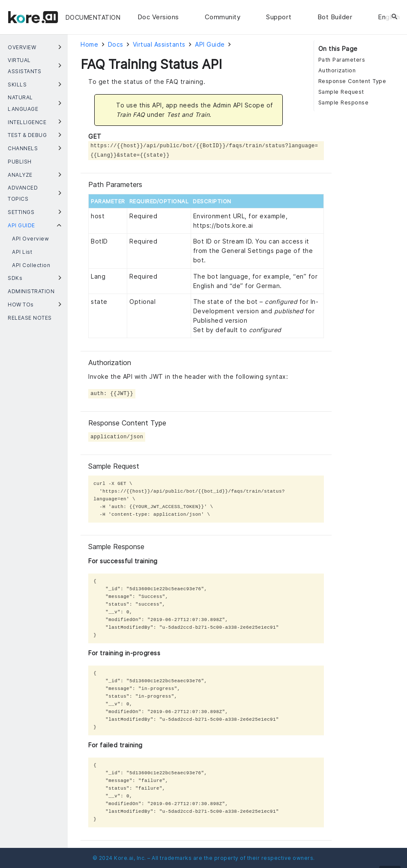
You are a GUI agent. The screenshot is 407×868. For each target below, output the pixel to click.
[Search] (395, 17)
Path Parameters (342, 60)
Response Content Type (352, 81)
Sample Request (341, 92)
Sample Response (344, 103)
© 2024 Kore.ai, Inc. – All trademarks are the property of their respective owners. (204, 858)
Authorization (337, 70)
